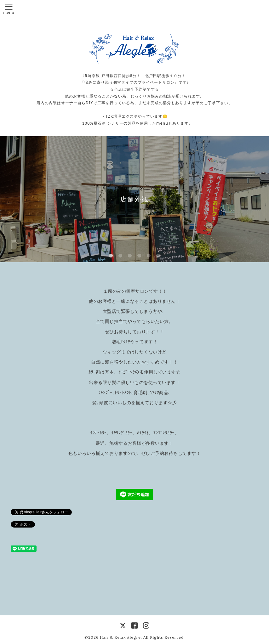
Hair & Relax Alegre (120, 637)
